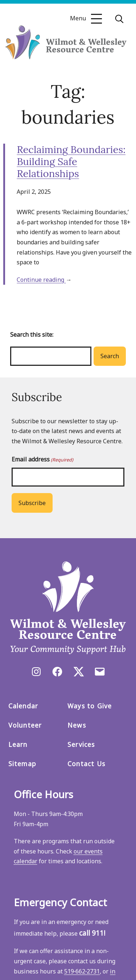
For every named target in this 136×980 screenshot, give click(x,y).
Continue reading (41, 280)
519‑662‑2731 (82, 971)
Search (110, 356)
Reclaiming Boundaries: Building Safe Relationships (71, 161)
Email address (42, 460)
